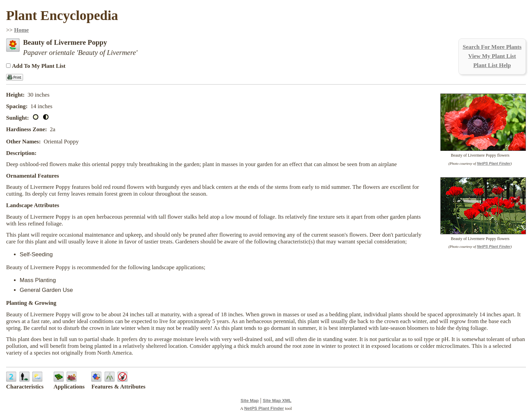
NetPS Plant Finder (494, 163)
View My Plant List (492, 56)
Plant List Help (492, 65)
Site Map (250, 401)
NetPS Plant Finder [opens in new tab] (264, 408)
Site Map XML (277, 401)
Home (21, 30)
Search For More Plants (492, 47)
